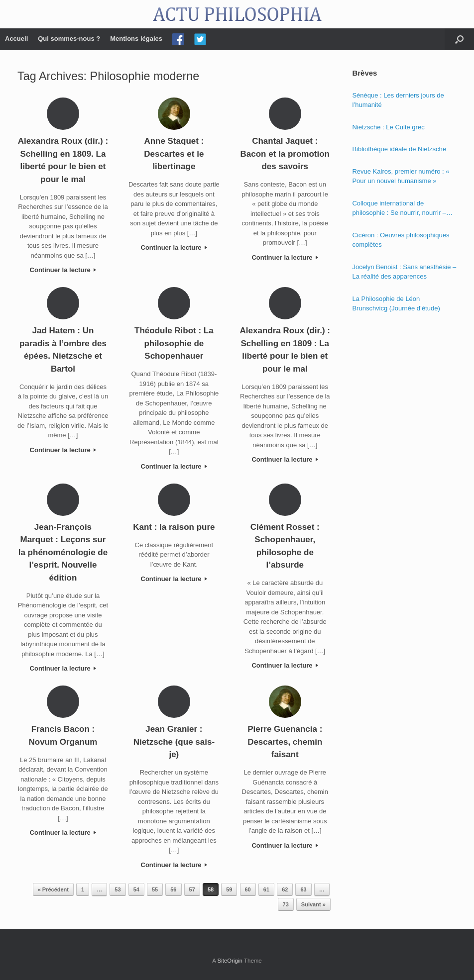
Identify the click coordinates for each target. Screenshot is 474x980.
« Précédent (53, 889)
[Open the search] (459, 39)
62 (285, 889)
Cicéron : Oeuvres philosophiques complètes (401, 240)
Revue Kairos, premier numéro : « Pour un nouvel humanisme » (401, 176)
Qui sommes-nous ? (69, 39)
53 (118, 889)
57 (192, 889)
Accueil (16, 39)
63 (303, 889)
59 (229, 889)
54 (136, 889)
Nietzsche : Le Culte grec (388, 127)
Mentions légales (136, 39)
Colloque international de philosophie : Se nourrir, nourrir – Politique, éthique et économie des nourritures (402, 209)
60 (248, 889)
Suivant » (313, 904)
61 (266, 889)
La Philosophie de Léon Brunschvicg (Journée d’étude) (396, 304)
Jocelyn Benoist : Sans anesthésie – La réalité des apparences (404, 272)
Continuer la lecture (63, 270)
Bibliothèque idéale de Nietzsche (399, 149)
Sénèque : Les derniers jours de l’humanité (398, 100)
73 (286, 904)
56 (173, 889)
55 (155, 889)
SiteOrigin (230, 961)
